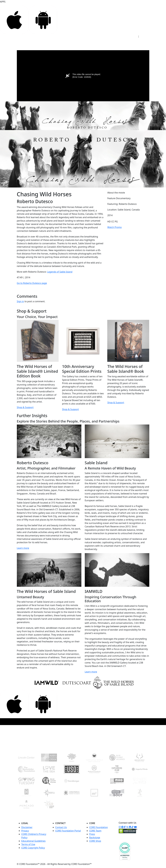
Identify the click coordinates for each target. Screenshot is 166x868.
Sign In (132, 36)
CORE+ (73, 43)
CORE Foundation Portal (68, 831)
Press (92, 834)
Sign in (20, 301)
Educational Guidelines (33, 841)
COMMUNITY (105, 43)
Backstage (95, 838)
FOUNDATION (88, 43)
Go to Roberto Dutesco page (32, 283)
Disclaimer (27, 827)
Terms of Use (28, 844)
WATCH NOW (121, 44)
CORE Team (95, 831)
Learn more (23, 548)
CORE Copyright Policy (33, 848)
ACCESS (51, 43)
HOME (40, 43)
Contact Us (61, 827)
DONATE (139, 44)
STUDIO (62, 43)
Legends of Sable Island (60, 272)
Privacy (25, 831)
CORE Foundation (99, 827)
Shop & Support (25, 407)
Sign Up (146, 36)
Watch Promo (114, 227)
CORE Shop (95, 841)
